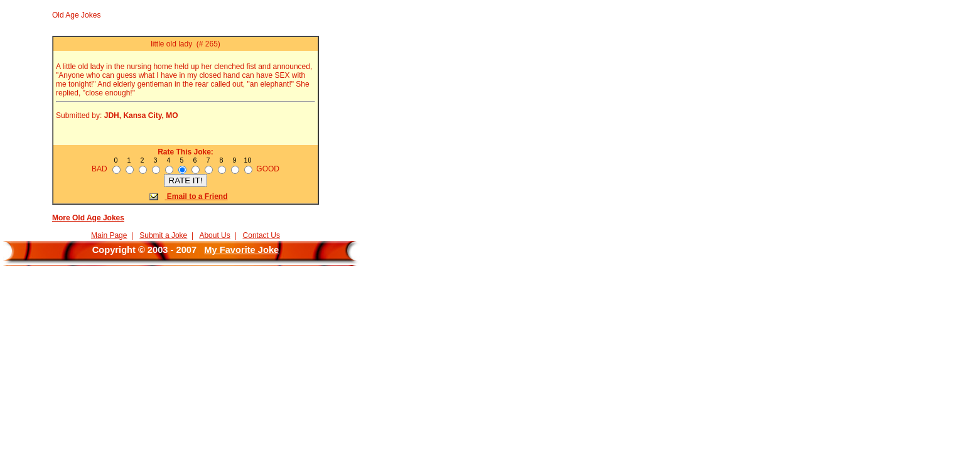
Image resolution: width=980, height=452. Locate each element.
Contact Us (261, 235)
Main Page (109, 235)
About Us (214, 235)
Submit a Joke (163, 235)
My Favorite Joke (241, 250)
